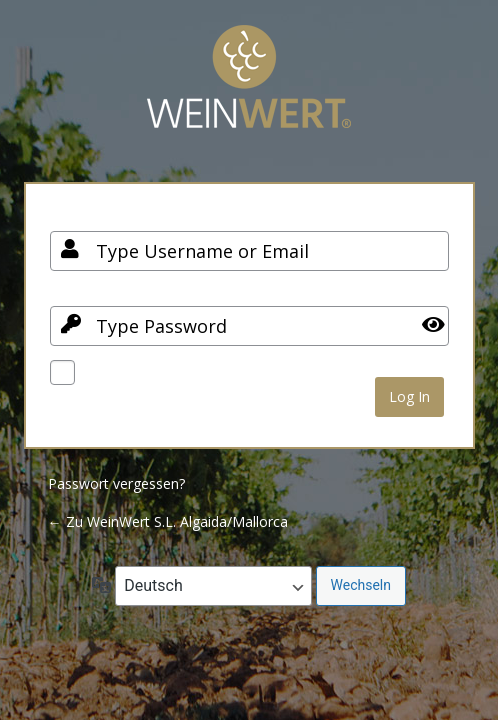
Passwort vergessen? (116, 483)
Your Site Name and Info (249, 91)
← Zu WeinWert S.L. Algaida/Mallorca (168, 521)
